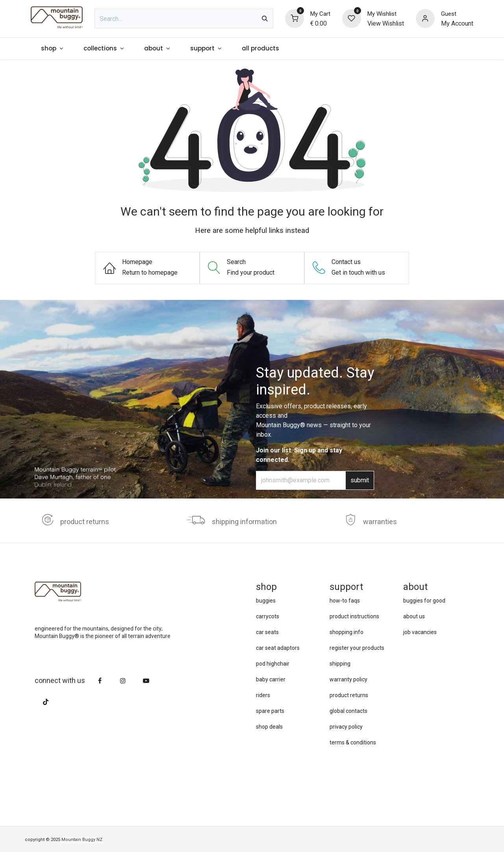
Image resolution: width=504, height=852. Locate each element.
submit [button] (360, 480)
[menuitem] (52, 49)
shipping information (244, 522)
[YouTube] (146, 681)
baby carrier (271, 679)
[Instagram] (123, 681)
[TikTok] (46, 702)
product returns (85, 522)
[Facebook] (100, 681)
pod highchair (273, 664)
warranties (380, 522)
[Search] (265, 19)
